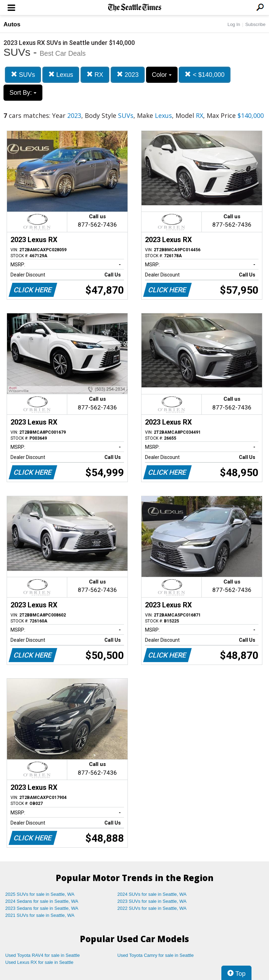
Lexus (61, 75)
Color (162, 75)
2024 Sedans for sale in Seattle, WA (42, 901)
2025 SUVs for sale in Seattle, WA (40, 894)
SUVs (23, 75)
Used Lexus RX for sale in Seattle (39, 962)
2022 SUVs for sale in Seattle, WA (152, 908)
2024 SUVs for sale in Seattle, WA (152, 894)
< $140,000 (205, 75)
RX (95, 75)
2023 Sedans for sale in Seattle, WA (42, 908)
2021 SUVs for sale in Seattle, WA (40, 915)
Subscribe (255, 24)
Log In (234, 24)
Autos (12, 24)
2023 (128, 75)
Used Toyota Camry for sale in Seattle (156, 955)
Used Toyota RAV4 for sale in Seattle (43, 955)
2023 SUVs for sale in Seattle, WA (152, 901)
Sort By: (23, 93)
